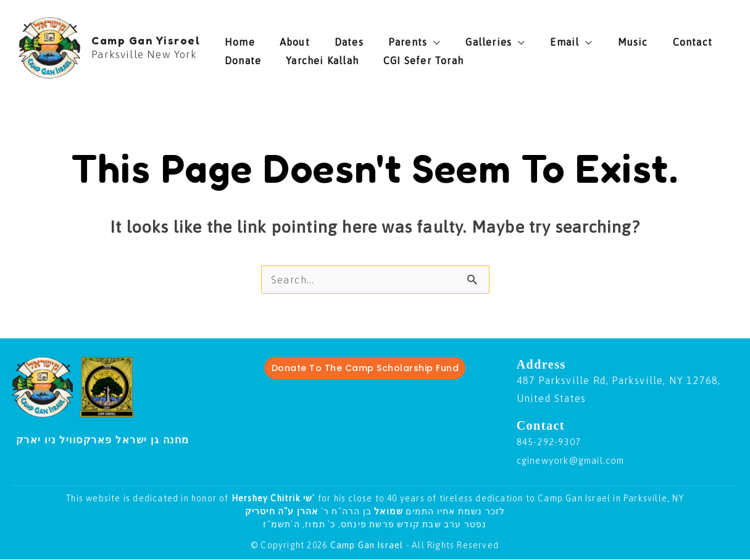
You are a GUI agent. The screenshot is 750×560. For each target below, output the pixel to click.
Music (559, 39)
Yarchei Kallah (261, 57)
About (282, 39)
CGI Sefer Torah (350, 57)
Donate (656, 39)
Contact (606, 39)
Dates (324, 39)
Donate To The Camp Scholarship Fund (365, 369)
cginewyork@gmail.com (578, 461)
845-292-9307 (552, 442)
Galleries (439, 39)
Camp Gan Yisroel (146, 40)
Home (240, 39)
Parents (371, 39)
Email (503, 39)
